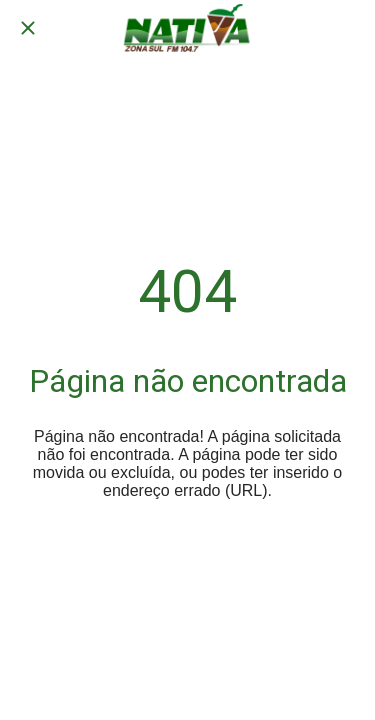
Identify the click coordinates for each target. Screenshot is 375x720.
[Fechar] (28, 28)
